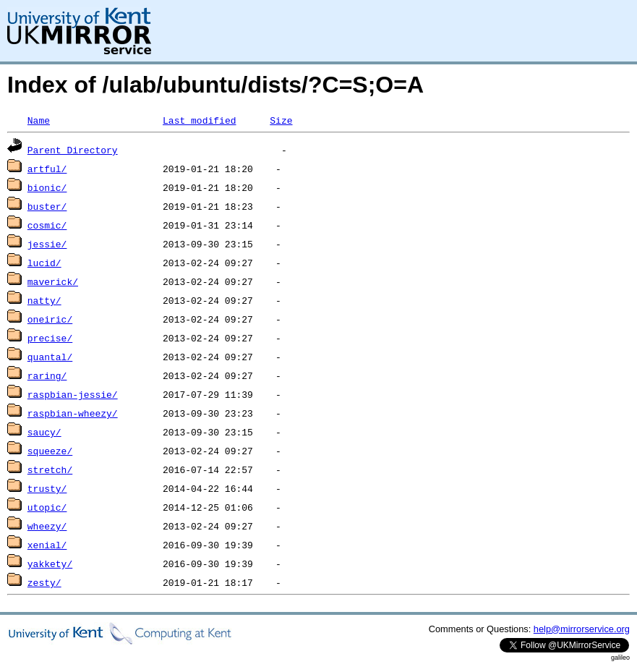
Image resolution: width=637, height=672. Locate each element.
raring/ (47, 375)
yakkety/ (50, 563)
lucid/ (44, 263)
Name (39, 120)
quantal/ (50, 357)
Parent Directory (73, 150)
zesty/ (44, 582)
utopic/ (47, 507)
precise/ (50, 338)
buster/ (47, 206)
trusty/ (47, 488)
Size (281, 120)
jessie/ (47, 244)
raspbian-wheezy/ (73, 413)
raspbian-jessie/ (73, 394)
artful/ (47, 169)
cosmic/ (47, 225)
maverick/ (53, 281)
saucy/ (44, 432)
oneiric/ (50, 319)
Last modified (199, 120)
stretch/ (50, 469)
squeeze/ (50, 451)
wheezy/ (47, 526)
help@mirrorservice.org (582, 629)
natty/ (44, 300)
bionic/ (47, 187)
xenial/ (47, 545)
